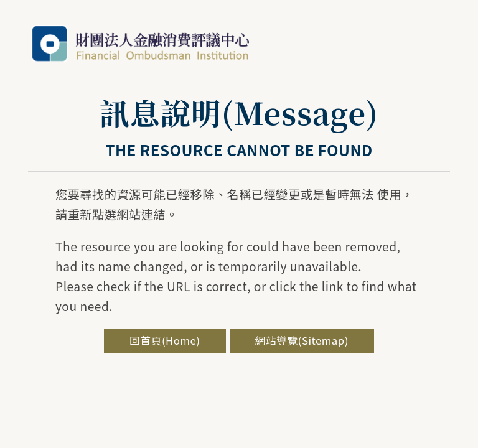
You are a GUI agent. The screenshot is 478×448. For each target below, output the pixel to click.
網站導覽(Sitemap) (302, 340)
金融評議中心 (140, 44)
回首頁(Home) (165, 340)
